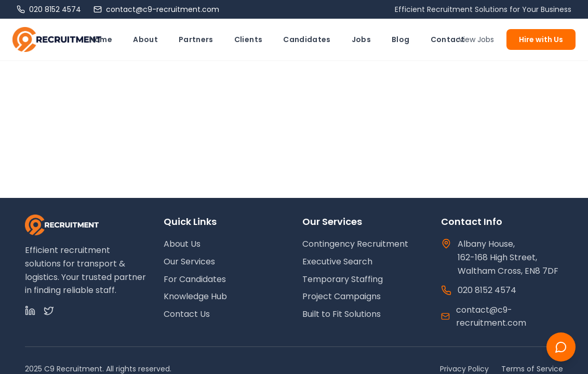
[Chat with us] (561, 347)
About (145, 39)
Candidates (307, 39)
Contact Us (187, 314)
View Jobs (476, 39)
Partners (196, 39)
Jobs (361, 39)
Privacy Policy (464, 369)
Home (101, 39)
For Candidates (195, 279)
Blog (400, 39)
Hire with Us (541, 39)
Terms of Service (532, 369)
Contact (447, 39)
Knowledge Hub (195, 296)
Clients (248, 39)
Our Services (189, 262)
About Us (182, 244)
